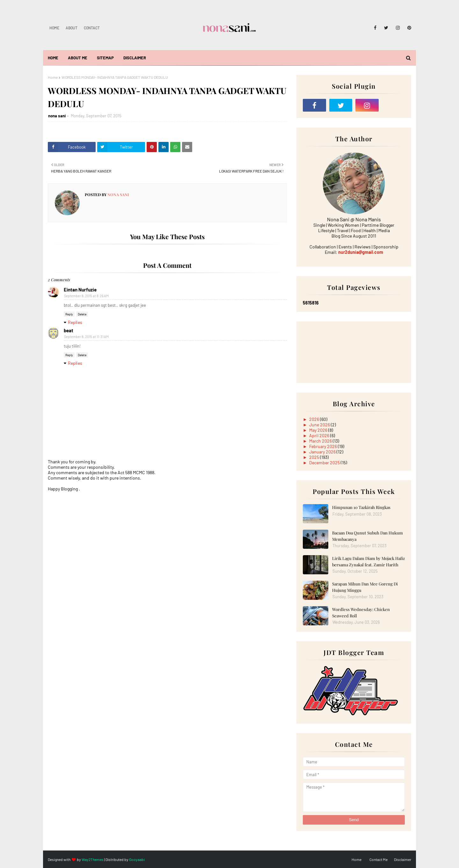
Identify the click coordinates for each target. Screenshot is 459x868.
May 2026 (319, 430)
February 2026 (324, 446)
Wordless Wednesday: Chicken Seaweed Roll (361, 612)
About (72, 28)
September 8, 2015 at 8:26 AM (86, 296)
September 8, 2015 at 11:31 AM (86, 337)
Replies (75, 322)
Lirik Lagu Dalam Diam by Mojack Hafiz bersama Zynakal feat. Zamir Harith (368, 561)
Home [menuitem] (53, 58)
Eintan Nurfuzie (80, 290)
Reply (69, 314)
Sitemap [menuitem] (105, 58)
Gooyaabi (137, 859)
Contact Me (379, 859)
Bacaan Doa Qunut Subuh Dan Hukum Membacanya (368, 536)
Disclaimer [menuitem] (135, 58)
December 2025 (325, 463)
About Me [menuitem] (78, 58)
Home (54, 28)
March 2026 (321, 441)
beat (69, 330)
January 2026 (323, 452)
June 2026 (320, 425)
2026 (315, 419)
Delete (82, 314)
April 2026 (320, 435)
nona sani (57, 116)
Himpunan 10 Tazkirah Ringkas (361, 507)
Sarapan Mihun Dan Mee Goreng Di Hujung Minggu (365, 587)
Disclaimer (403, 859)
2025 (315, 457)
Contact (92, 28)
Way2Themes (93, 859)
